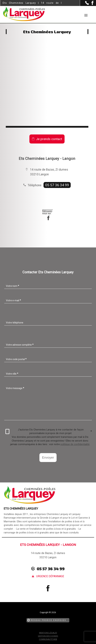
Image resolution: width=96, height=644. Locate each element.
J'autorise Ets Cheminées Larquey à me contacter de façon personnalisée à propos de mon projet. (49, 432)
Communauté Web (48, 639)
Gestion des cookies (48, 636)
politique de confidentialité (75, 444)
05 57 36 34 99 (57, 185)
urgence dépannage (50, 576)
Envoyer (48, 457)
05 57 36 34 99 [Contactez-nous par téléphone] (51, 569)
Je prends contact (49, 139)
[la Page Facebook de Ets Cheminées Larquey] (91, 4)
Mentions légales (48, 633)
